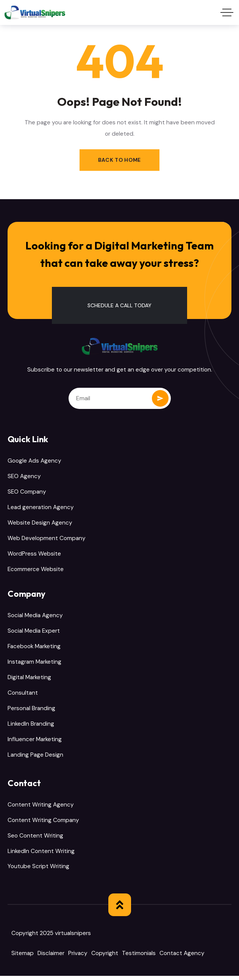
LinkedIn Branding (31, 727)
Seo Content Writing (35, 839)
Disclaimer (51, 958)
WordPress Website (34, 555)
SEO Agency (24, 477)
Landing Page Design (35, 758)
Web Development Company (47, 540)
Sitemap (23, 958)
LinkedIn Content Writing (41, 855)
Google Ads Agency (34, 461)
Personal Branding (31, 711)
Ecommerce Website (36, 571)
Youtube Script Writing (38, 871)
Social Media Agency (35, 617)
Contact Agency (182, 958)
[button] (119, 306)
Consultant (23, 695)
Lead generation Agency (41, 508)
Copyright (105, 958)
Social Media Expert (34, 633)
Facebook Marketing (34, 649)
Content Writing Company (43, 824)
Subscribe (160, 398)
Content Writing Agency (41, 808)
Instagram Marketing (34, 664)
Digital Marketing (29, 680)
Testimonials (139, 958)
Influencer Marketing (35, 742)
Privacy (78, 958)
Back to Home (119, 160)
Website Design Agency (40, 524)
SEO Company (27, 493)
